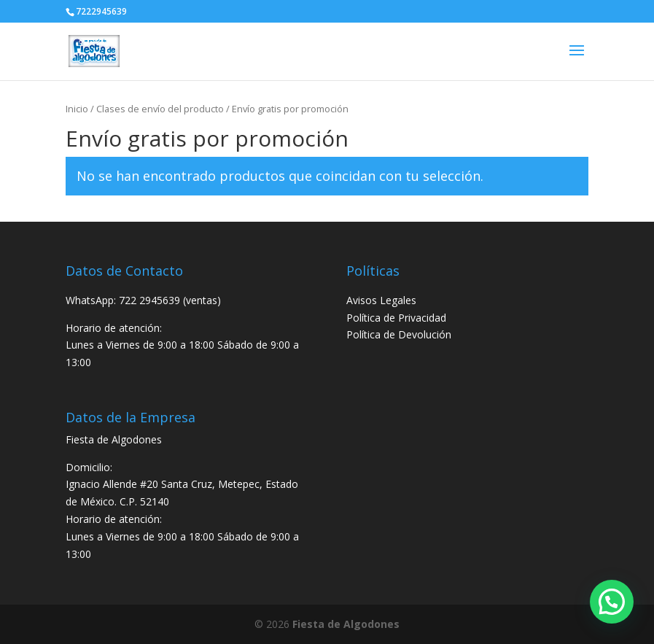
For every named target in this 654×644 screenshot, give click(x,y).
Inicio (77, 109)
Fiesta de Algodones (346, 624)
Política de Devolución (399, 334)
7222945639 (101, 11)
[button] (612, 602)
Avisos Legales (381, 300)
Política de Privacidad (396, 318)
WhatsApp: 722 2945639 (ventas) (143, 300)
